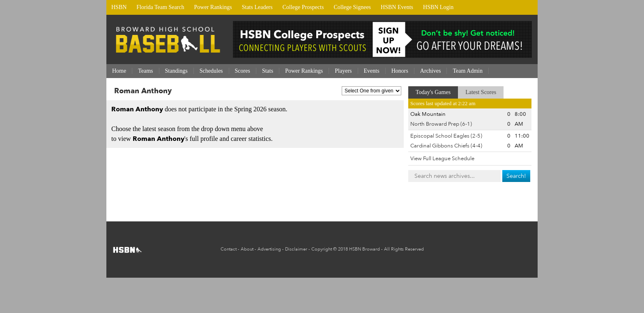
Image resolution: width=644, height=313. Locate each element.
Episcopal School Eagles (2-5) (446, 136)
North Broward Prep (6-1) (441, 124)
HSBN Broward (365, 249)
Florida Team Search (160, 7)
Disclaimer (296, 249)
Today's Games (433, 92)
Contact (229, 249)
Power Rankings (213, 7)
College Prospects (303, 7)
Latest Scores (481, 92)
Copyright (322, 249)
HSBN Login (438, 7)
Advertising (269, 249)
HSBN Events (397, 7)
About (247, 249)
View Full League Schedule (442, 159)
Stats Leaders (257, 7)
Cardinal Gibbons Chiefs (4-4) (446, 146)
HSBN (119, 7)
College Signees (352, 7)
